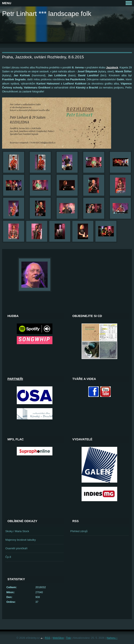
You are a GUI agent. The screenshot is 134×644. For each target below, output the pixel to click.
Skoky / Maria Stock (17, 531)
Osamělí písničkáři (16, 548)
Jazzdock (112, 67)
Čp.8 (8, 557)
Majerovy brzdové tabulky (20, 540)
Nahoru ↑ (112, 638)
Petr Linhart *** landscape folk (47, 14)
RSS (48, 638)
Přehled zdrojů (79, 531)
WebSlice (58, 638)
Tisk (68, 638)
